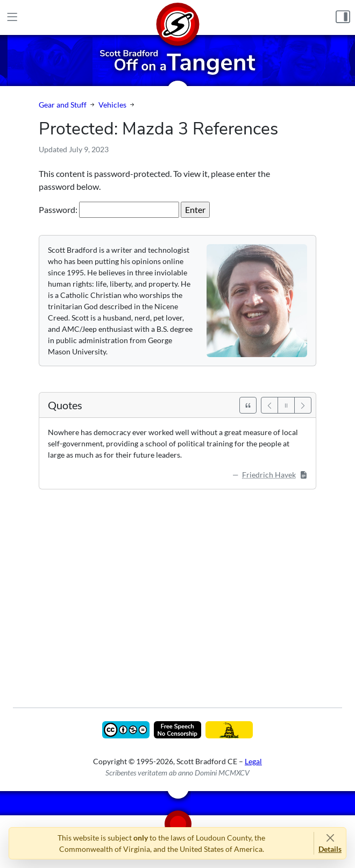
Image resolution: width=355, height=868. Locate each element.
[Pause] (286, 405)
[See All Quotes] (248, 405)
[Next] (303, 405)
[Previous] (269, 405)
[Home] (177, 17)
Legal (253, 761)
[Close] (330, 838)
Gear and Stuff (63, 105)
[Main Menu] (12, 17)
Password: (109, 210)
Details (330, 849)
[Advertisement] (177, 590)
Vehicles (112, 105)
